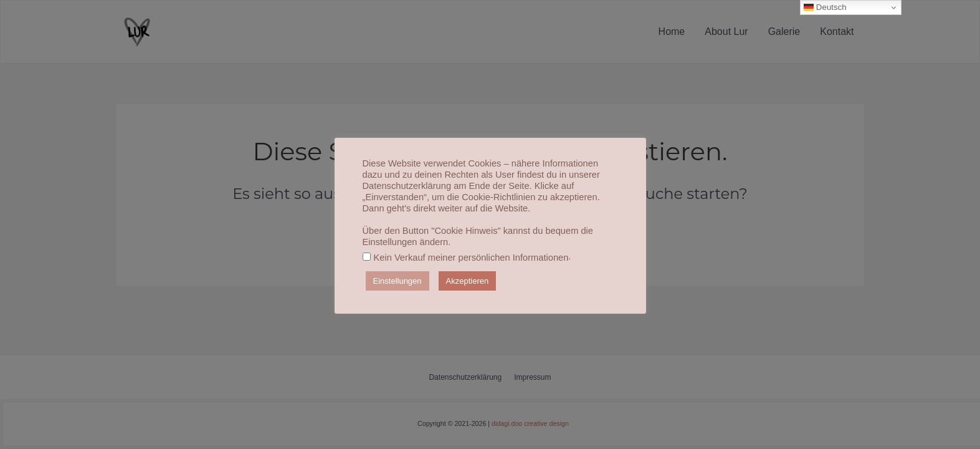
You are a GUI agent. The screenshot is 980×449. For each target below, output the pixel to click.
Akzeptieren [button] (468, 281)
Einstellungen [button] (397, 281)
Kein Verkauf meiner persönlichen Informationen (471, 258)
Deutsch (825, 7)
